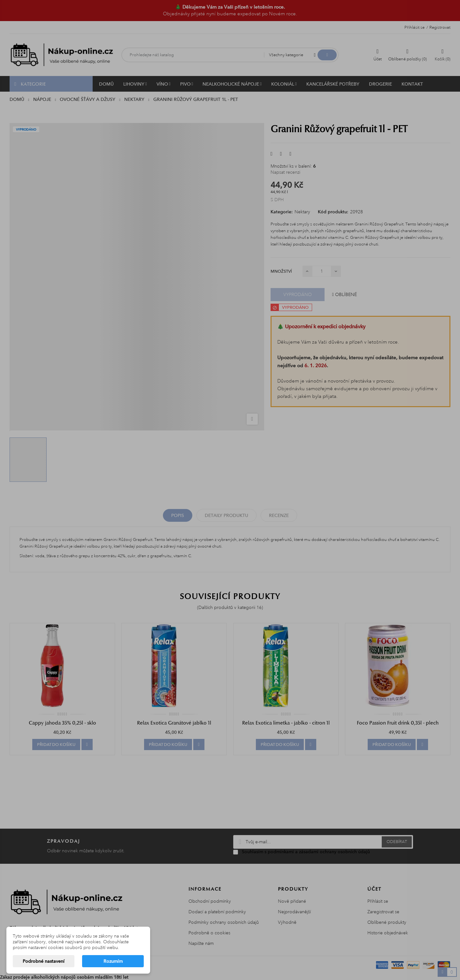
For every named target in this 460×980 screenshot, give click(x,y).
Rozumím (113, 961)
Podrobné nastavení (44, 961)
